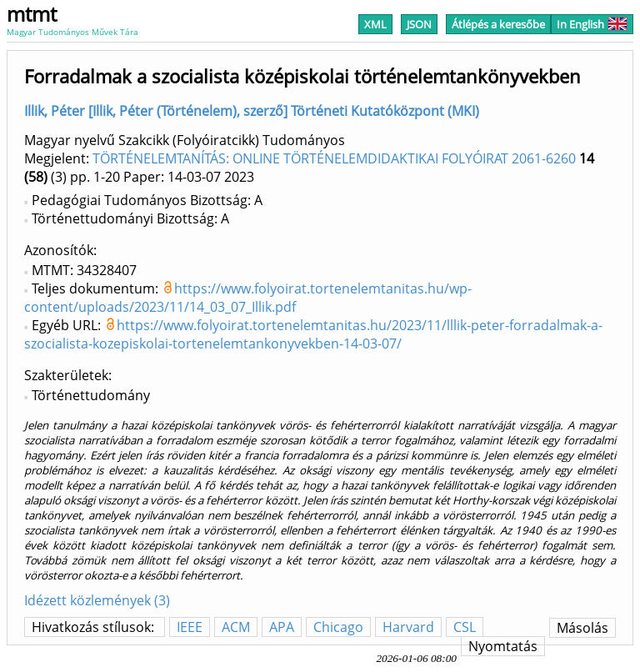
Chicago (338, 627)
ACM (236, 627)
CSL (465, 627)
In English (592, 24)
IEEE (190, 627)
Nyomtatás (503, 646)
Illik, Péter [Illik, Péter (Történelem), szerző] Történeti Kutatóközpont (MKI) (252, 111)
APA (282, 627)
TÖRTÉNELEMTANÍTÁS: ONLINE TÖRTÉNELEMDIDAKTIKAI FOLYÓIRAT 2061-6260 (334, 158)
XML (375, 24)
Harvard (408, 627)
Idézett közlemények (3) (97, 600)
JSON (419, 24)
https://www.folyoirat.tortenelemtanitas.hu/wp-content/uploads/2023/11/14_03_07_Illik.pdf (248, 298)
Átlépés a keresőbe (498, 24)
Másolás (582, 628)
